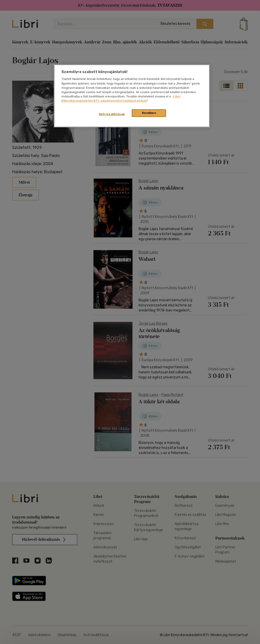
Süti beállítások (112, 114)
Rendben (149, 113)
